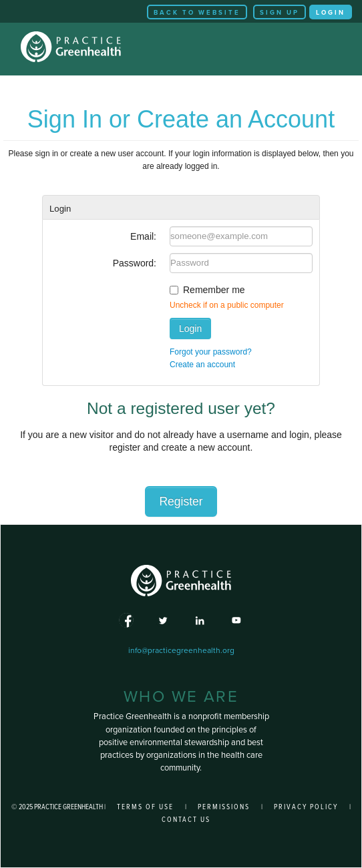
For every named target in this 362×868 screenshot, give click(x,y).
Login (331, 13)
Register (181, 501)
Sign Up (280, 13)
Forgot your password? (211, 352)
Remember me (214, 290)
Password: (135, 263)
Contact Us (186, 820)
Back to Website (197, 13)
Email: (143, 236)
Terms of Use (145, 807)
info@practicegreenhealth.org (181, 650)
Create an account (202, 365)
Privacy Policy (306, 807)
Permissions (224, 807)
